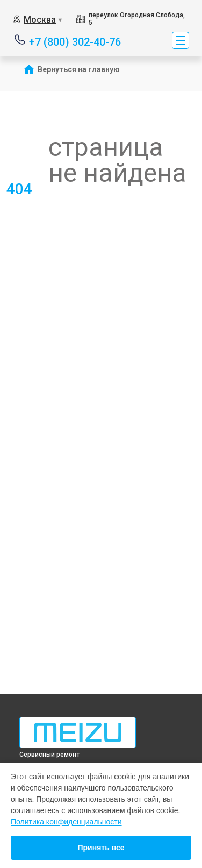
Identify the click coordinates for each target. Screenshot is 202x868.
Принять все (101, 848)
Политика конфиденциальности (66, 822)
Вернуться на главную (79, 69)
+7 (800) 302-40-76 (75, 41)
